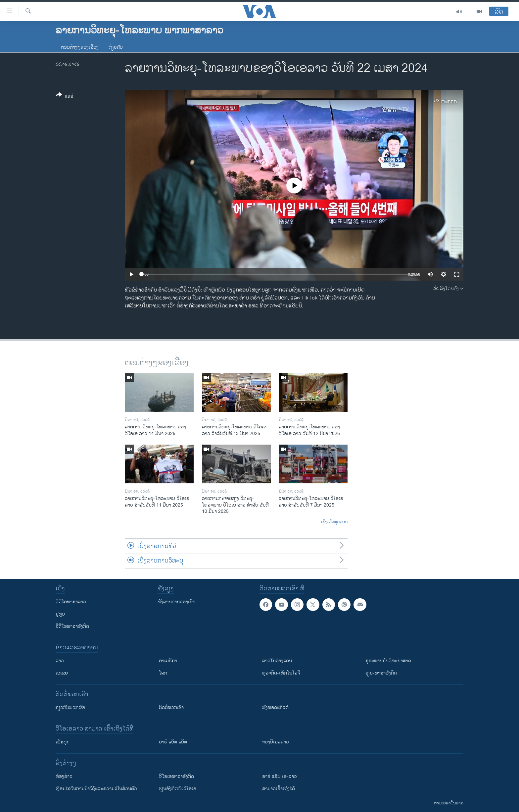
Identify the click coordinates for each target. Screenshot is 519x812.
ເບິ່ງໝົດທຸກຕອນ (334, 522)
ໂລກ (163, 673)
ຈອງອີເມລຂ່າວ (276, 742)
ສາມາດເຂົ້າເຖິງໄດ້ (279, 789)
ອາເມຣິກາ (168, 661)
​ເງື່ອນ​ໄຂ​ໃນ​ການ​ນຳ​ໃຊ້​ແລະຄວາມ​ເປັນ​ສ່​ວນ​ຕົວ (96, 789)
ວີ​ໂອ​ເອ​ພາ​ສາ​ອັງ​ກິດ (176, 776)
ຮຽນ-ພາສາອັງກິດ (381, 673)
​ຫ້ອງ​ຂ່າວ (64, 776)
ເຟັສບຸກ (63, 742)
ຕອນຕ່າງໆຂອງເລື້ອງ (80, 47)
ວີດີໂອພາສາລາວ (71, 602)
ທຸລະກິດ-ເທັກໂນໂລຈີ (281, 673)
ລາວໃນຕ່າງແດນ (277, 661)
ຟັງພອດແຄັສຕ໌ (275, 707)
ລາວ (60, 661)
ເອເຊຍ (62, 673)
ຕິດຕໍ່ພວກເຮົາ (171, 707)
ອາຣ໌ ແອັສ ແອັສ (173, 742)
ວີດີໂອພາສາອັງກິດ (72, 626)
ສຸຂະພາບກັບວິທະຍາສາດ (388, 661)
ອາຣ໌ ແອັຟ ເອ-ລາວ (280, 776)
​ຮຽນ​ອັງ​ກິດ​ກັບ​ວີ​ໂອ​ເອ (178, 789)
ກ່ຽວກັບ (116, 47)
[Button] (65, 97)
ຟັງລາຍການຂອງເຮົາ (176, 602)
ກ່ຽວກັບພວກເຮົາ (70, 707)
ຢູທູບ (60, 614)
